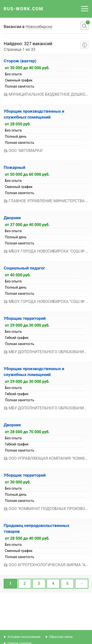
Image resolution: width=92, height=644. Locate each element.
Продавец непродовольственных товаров (37, 528)
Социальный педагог (24, 268)
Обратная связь (61, 637)
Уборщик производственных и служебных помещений (34, 114)
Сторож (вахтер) (20, 61)
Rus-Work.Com (24, 9)
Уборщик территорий (25, 318)
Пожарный (14, 167)
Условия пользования (24, 637)
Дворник (12, 218)
